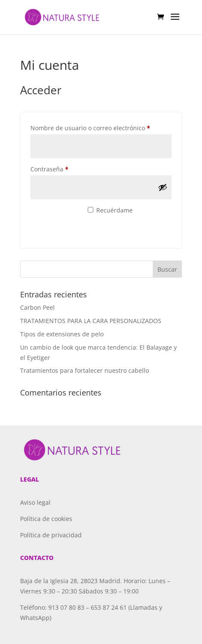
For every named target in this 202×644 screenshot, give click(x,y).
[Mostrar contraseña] (163, 187)
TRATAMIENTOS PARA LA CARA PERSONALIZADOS (91, 321)
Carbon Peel (37, 307)
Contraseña (65, 168)
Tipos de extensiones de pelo (62, 334)
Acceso (54, 215)
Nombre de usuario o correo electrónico (101, 127)
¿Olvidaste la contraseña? (65, 235)
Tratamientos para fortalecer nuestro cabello (85, 370)
